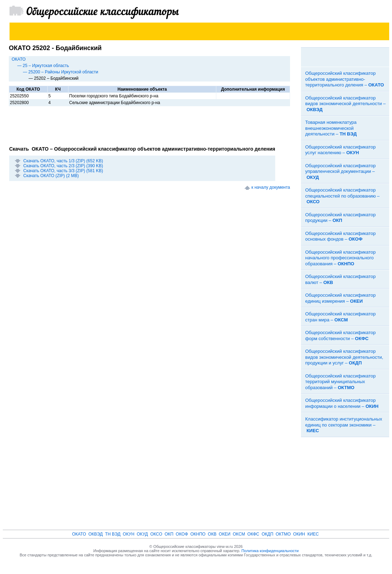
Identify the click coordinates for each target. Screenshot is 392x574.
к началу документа (271, 187)
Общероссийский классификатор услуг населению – (340, 150)
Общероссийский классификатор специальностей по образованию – (342, 196)
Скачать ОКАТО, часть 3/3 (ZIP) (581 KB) (63, 171)
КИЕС (313, 534)
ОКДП (267, 534)
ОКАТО (19, 59)
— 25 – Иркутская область (43, 66)
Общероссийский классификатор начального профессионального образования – (340, 258)
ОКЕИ (225, 534)
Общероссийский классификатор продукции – (340, 218)
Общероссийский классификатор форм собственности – (340, 336)
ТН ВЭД (113, 534)
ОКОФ (182, 534)
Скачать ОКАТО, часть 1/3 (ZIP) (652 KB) (63, 161)
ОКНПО (198, 534)
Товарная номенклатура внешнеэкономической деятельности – (331, 128)
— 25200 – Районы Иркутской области (61, 72)
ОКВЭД (95, 534)
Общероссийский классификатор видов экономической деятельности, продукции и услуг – (344, 357)
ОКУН (129, 534)
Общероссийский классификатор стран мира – (340, 317)
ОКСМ (239, 534)
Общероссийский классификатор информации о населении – (342, 403)
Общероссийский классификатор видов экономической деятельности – (345, 104)
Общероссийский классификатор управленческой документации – (340, 171)
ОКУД (143, 534)
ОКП (169, 534)
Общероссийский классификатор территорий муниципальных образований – (340, 382)
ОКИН (299, 534)
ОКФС (253, 534)
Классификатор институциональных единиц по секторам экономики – (344, 425)
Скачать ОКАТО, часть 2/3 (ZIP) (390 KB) (63, 166)
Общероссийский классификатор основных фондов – (340, 236)
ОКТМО (283, 534)
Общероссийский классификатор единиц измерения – (340, 298)
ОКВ (212, 534)
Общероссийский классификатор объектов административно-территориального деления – (345, 79)
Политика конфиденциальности (270, 551)
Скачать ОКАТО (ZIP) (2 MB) (51, 176)
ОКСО (156, 534)
